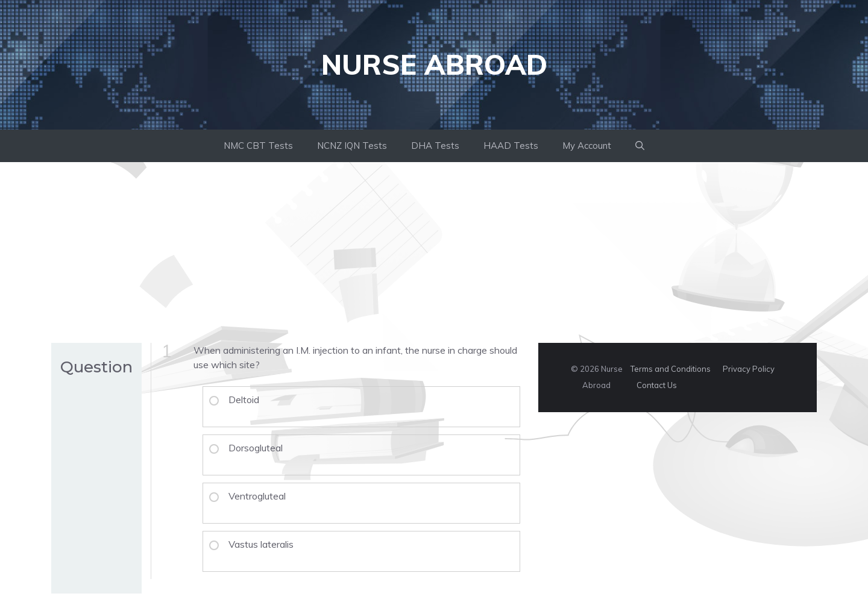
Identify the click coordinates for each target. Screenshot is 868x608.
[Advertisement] (434, 252)
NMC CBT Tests (258, 146)
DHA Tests (435, 146)
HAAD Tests (511, 146)
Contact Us (657, 385)
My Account (587, 146)
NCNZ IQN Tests (352, 146)
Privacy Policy (749, 369)
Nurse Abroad (434, 64)
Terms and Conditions (671, 369)
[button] (640, 146)
